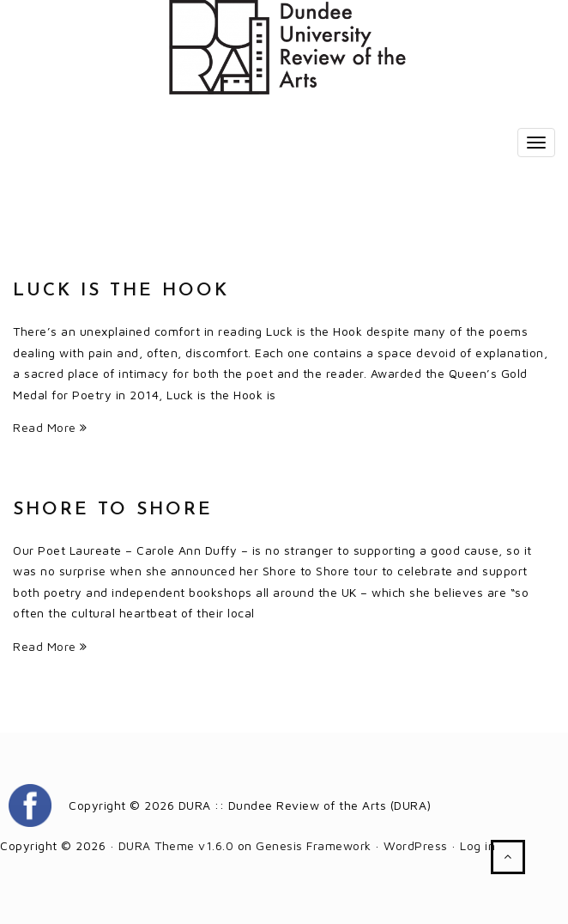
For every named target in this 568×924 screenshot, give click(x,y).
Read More (50, 427)
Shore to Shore (113, 510)
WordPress (416, 845)
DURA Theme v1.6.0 (176, 845)
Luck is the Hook (121, 291)
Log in (477, 845)
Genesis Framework (314, 845)
